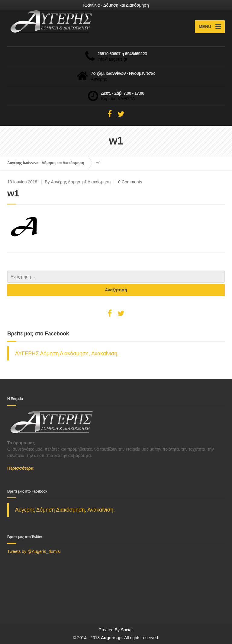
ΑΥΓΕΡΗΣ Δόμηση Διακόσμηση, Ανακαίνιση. (67, 354)
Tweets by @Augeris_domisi (34, 551)
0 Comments (130, 182)
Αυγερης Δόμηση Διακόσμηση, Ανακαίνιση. (65, 510)
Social (127, 630)
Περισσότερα (20, 468)
